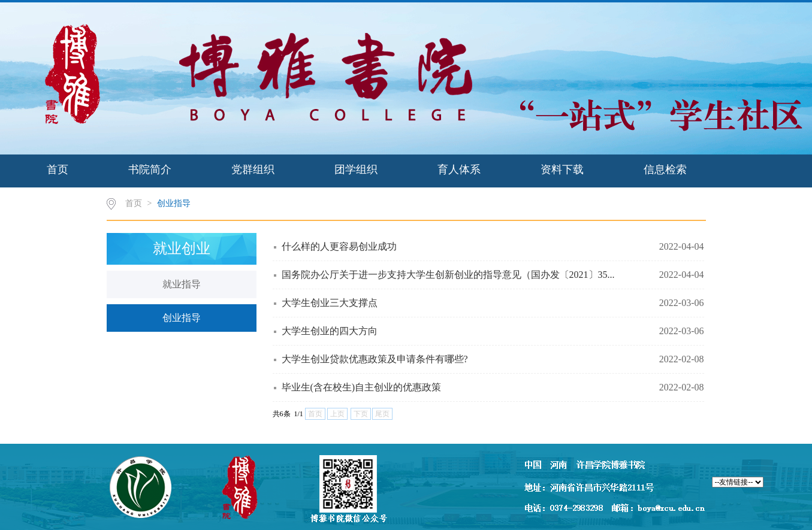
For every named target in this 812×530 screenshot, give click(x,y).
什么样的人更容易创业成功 (339, 246)
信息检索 (665, 169)
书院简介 (150, 169)
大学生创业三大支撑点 (330, 303)
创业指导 (174, 203)
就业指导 (182, 284)
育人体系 (459, 169)
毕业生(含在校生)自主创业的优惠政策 (362, 387)
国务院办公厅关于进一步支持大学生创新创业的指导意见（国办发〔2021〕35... (448, 275)
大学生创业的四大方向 (330, 331)
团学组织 (356, 169)
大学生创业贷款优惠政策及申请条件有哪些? (375, 359)
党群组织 (253, 169)
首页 (58, 169)
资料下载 (562, 169)
